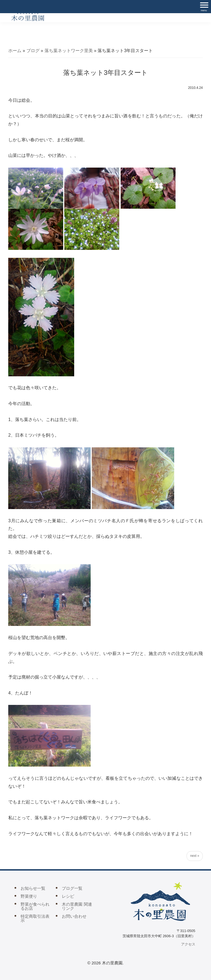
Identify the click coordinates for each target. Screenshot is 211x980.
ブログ (33, 51)
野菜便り (29, 896)
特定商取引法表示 (35, 918)
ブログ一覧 (72, 888)
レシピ (68, 896)
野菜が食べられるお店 (35, 906)
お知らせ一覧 (33, 888)
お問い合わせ (74, 916)
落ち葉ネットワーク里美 (69, 51)
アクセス (188, 944)
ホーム (15, 51)
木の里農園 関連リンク (77, 906)
